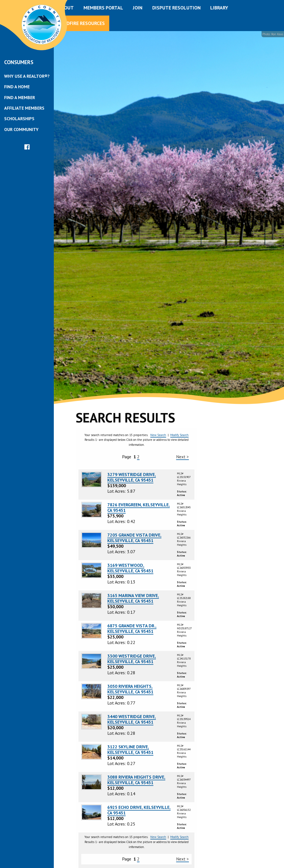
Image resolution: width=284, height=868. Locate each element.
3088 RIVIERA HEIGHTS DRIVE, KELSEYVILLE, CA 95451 (136, 780)
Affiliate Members (24, 108)
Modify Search (179, 435)
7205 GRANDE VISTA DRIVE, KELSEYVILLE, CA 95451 (134, 538)
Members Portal (103, 8)
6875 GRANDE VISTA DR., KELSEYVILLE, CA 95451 (132, 628)
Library (219, 8)
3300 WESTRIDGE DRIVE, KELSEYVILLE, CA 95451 (132, 659)
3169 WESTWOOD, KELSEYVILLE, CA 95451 (130, 568)
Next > (182, 457)
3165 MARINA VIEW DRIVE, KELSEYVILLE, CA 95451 (133, 598)
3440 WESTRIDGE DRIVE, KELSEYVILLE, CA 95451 (132, 719)
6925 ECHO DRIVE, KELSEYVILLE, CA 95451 (139, 810)
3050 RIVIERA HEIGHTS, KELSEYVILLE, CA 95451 (130, 689)
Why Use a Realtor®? (27, 76)
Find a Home (17, 87)
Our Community (21, 129)
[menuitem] (27, 76)
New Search (158, 435)
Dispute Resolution (176, 8)
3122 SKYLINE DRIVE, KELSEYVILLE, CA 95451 (130, 749)
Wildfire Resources (82, 23)
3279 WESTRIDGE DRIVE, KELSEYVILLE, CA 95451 (132, 477)
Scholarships (19, 119)
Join (138, 8)
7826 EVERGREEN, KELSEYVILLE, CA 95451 (139, 507)
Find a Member (20, 97)
